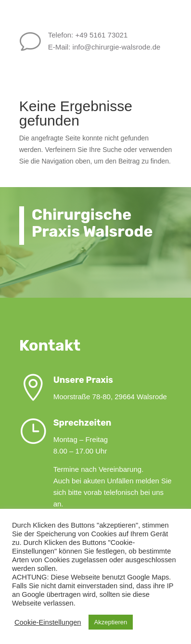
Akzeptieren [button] (111, 622)
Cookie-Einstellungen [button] (48, 622)
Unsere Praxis (107, 380)
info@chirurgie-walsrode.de (127, 47)
